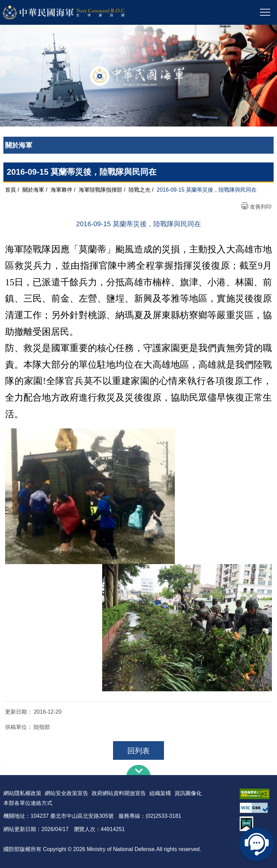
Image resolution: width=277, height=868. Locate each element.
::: (2, 763)
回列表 (138, 751)
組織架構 (160, 793)
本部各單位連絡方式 (28, 803)
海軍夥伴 (61, 190)
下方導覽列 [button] (138, 770)
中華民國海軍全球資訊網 (73, 13)
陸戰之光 (140, 190)
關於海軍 (33, 190)
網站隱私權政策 (22, 793)
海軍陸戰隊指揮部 (100, 190)
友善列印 (261, 207)
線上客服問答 (257, 844)
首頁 (11, 190)
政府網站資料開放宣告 (119, 793)
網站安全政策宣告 (67, 793)
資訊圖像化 (188, 793)
